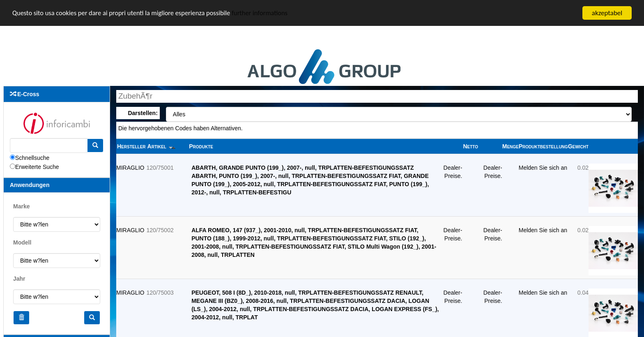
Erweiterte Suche (37, 167)
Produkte (201, 146)
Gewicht (578, 146)
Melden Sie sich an (543, 168)
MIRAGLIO (130, 168)
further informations (268, 13)
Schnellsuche (32, 158)
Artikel (161, 146)
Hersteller (131, 146)
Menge (511, 146)
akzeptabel (607, 13)
